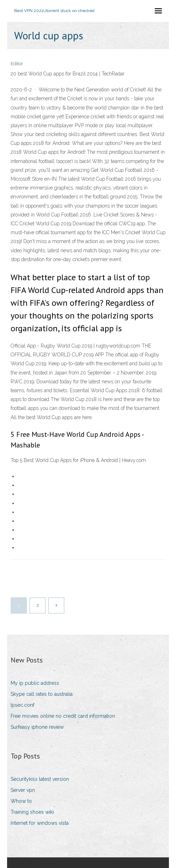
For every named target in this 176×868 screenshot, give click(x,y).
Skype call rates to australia (42, 694)
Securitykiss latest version (40, 779)
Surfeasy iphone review (37, 727)
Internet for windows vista (40, 823)
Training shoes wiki (32, 812)
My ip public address (35, 683)
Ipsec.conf (22, 705)
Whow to (21, 801)
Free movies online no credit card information (63, 716)
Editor (17, 64)
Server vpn (23, 790)
